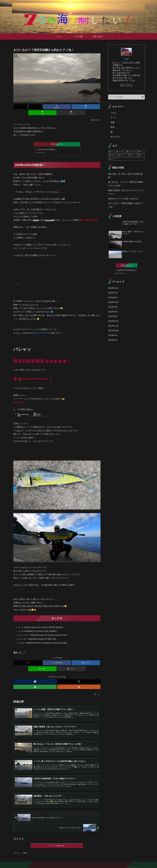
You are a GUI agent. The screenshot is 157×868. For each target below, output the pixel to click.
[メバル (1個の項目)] (126, 159)
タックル (42, 147)
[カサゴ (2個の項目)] (113, 155)
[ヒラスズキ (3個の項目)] (132, 152)
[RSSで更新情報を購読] (64, 676)
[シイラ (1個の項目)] (133, 155)
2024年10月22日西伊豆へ (48, 144)
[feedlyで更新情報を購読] (59, 676)
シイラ (22, 648)
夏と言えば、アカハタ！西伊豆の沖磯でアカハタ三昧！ (126, 184)
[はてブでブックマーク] (57, 107)
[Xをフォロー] (54, 676)
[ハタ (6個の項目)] (112, 152)
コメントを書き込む (57, 842)
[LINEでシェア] (72, 107)
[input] (126, 97)
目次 (53, 138)
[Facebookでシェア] (42, 107)
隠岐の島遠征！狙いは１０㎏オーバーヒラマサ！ (126, 192)
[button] (86, 107)
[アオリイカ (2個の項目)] (123, 155)
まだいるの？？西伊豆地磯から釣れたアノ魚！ (126, 205)
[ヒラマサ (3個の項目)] (121, 152)
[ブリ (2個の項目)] (141, 152)
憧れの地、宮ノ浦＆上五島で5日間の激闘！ (125, 176)
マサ (126, 59)
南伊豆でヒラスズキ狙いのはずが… (124, 199)
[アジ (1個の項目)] (141, 155)
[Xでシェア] (28, 107)
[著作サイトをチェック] (49, 676)
